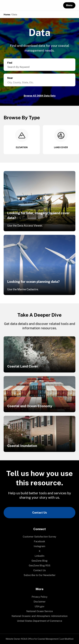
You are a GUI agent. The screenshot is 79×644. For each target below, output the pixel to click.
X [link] (40, 551)
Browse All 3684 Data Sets (40, 96)
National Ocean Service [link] (40, 611)
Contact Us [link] (39, 513)
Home (7, 15)
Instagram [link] (39, 546)
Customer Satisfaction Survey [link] (39, 537)
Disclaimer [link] (40, 602)
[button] (69, 5)
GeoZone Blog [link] (39, 561)
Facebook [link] (39, 541)
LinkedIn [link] (39, 556)
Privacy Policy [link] (40, 597)
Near (10, 78)
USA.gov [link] (39, 606)
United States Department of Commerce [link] (40, 621)
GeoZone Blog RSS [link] (40, 566)
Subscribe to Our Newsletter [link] (40, 575)
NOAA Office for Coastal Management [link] (40, 639)
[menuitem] (39, 537)
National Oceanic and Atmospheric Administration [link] (40, 616)
